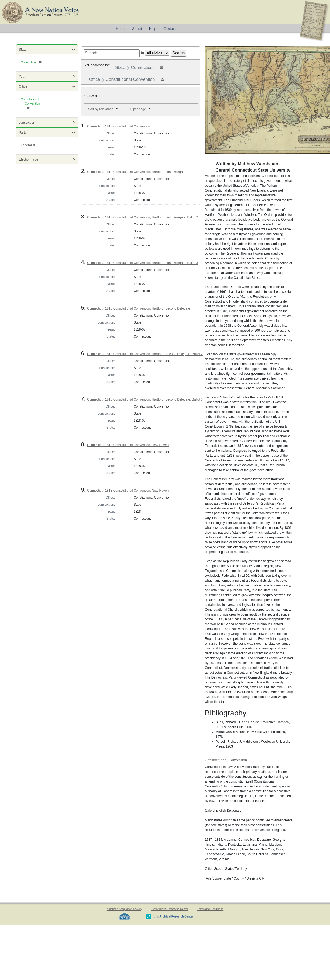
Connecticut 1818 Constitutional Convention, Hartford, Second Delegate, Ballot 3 (145, 399)
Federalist (28, 145)
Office (23, 86)
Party (23, 133)
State (23, 50)
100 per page (137, 109)
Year (22, 77)
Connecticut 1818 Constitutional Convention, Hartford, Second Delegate (139, 308)
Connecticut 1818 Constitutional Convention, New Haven (128, 445)
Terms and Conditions (210, 909)
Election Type (29, 159)
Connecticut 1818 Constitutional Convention (118, 126)
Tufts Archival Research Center (170, 909)
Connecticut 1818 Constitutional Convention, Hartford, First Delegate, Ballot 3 (143, 263)
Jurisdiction (27, 123)
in (142, 53)
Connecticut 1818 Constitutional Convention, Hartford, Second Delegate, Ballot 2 (145, 354)
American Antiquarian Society (124, 909)
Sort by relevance (101, 109)
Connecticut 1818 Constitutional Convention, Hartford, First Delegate (136, 172)
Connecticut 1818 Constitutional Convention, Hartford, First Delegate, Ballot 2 (143, 217)
